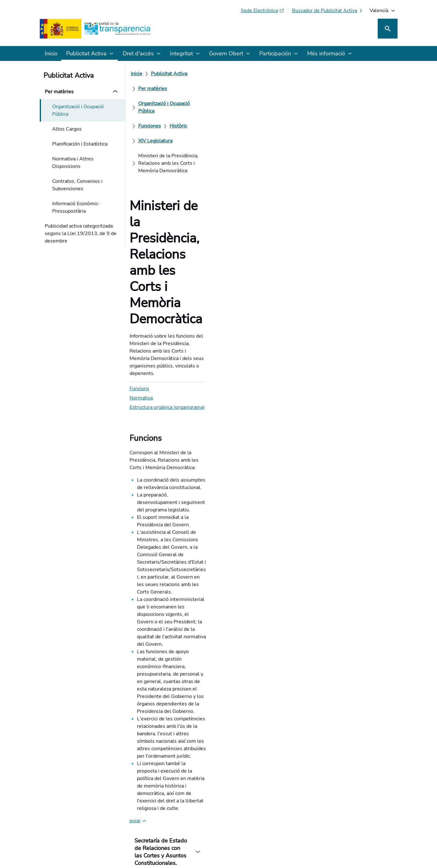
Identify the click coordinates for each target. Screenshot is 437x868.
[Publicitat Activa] (173, 74)
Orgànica (191, 621)
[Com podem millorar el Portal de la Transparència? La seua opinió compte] (219, 676)
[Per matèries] (214, 74)
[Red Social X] (320, 813)
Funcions (143, 180)
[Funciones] (326, 74)
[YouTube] (383, 813)
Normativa (145, 189)
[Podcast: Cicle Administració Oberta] (347, 813)
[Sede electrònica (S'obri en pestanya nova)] (262, 11)
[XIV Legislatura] (159, 89)
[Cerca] (388, 29)
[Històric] (355, 74)
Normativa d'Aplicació (185, 565)
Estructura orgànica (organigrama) (171, 198)
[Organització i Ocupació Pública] (271, 74)
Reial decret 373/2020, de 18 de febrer (185, 542)
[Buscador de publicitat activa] (328, 11)
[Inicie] (140, 74)
